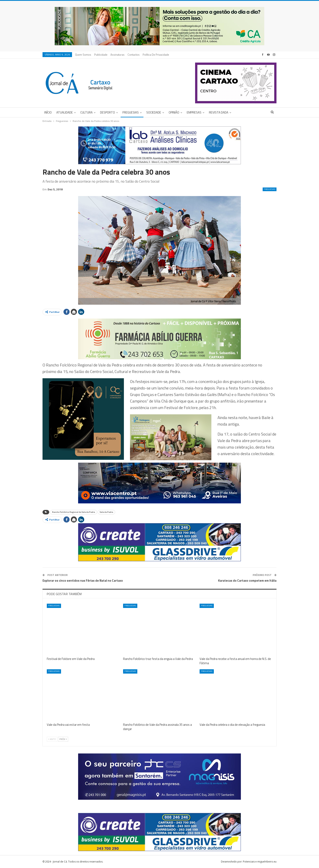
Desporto (108, 112)
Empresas (194, 112)
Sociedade (154, 112)
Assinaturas (117, 55)
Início (48, 112)
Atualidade (65, 112)
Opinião (174, 112)
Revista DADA (219, 112)
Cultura (86, 112)
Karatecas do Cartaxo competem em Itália (247, 581)
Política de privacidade (156, 55)
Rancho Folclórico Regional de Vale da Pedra (74, 512)
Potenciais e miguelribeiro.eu (260, 862)
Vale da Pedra (106, 512)
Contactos (134, 55)
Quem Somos (83, 55)
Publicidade (101, 55)
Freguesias (131, 112)
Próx (63, 739)
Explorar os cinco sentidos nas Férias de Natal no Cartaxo (83, 581)
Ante (52, 739)
